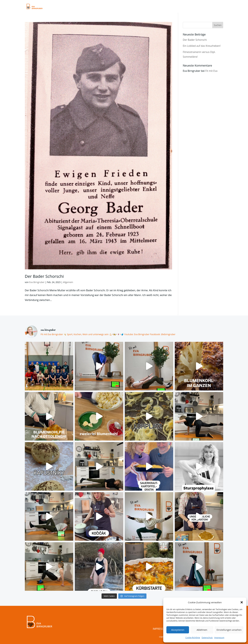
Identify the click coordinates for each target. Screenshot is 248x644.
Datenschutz (207, 638)
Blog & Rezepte (156, 7)
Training (124, 7)
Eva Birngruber (37, 282)
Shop (206, 7)
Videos (138, 7)
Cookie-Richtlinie (193, 638)
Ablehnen (202, 630)
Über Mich (192, 7)
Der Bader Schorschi (44, 276)
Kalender (176, 7)
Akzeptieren (178, 630)
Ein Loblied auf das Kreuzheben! (202, 46)
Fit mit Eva (211, 71)
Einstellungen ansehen (229, 630)
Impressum (219, 638)
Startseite (108, 7)
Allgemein (68, 282)
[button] (242, 602)
